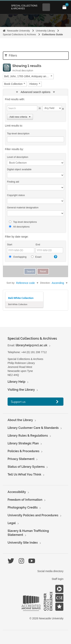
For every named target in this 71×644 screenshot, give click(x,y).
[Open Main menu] (55, 7)
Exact (36, 257)
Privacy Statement (21, 459)
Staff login (58, 579)
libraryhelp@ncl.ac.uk (32, 345)
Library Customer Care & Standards (33, 428)
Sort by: (11, 283)
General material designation (23, 207)
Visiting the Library (21, 390)
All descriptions (19, 227)
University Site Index (23, 543)
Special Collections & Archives (24, 7)
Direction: (45, 283)
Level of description (18, 157)
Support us (18, 402)
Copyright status (16, 195)
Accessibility (17, 492)
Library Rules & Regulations (28, 436)
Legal (12, 523)
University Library (45, 31)
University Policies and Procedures (33, 515)
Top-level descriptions (23, 222)
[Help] (55, 257)
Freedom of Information (25, 500)
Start (10, 244)
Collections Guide (52, 34)
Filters (11, 56)
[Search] (22, 108)
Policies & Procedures (23, 451)
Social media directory (50, 571)
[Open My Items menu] (64, 7)
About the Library (20, 420)
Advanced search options (35, 92)
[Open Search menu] (46, 7)
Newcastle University (18, 31)
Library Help (16, 382)
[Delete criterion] (63, 108)
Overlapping (18, 257)
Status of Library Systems (26, 467)
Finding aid (13, 182)
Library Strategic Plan (23, 443)
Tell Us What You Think (24, 474)
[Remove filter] (51, 76)
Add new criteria (20, 117)
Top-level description (18, 133)
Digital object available (19, 169)
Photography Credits (23, 507)
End (38, 244)
